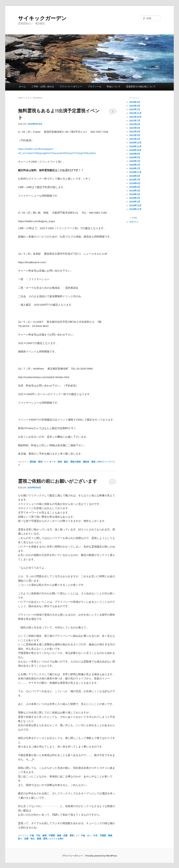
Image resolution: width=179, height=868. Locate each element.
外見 (95, 836)
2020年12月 (135, 143)
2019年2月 (135, 198)
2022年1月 (135, 109)
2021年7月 (135, 121)
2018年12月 (135, 205)
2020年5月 (135, 157)
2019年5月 (135, 187)
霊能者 (86, 462)
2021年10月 (135, 117)
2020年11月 (135, 146)
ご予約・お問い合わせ (43, 87)
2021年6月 (135, 124)
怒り (20, 839)
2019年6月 (135, 183)
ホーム (22, 87)
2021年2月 (135, 139)
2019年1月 (135, 202)
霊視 (40, 462)
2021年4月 (135, 132)
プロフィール (95, 87)
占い (89, 836)
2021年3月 (135, 135)
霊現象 (33, 462)
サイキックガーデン (42, 18)
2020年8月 (135, 154)
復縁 (59, 836)
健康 (44, 836)
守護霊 (52, 836)
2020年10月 (135, 150)
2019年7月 (135, 180)
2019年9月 (135, 176)
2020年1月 (135, 168)
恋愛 (65, 836)
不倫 (32, 836)
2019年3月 (135, 194)
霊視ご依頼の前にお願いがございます (58, 481)
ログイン (134, 222)
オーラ (52, 462)
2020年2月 (135, 165)
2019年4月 (135, 191)
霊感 (39, 839)
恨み (33, 839)
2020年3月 (135, 161)
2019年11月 (135, 172)
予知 (38, 836)
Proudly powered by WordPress (101, 856)
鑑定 (66, 462)
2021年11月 (135, 113)
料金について (114, 87)
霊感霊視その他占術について (141, 87)
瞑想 (60, 462)
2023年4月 (135, 102)
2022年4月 (135, 106)
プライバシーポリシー (71, 87)
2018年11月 (135, 209)
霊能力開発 (76, 462)
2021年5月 (135, 128)
